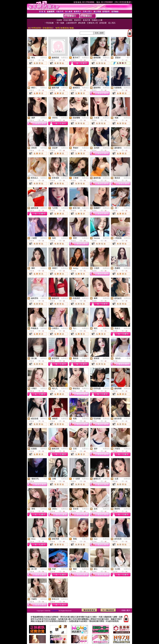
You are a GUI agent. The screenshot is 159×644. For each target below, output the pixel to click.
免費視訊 (44, 58)
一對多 (128, 358)
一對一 (128, 58)
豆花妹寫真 (55, 611)
